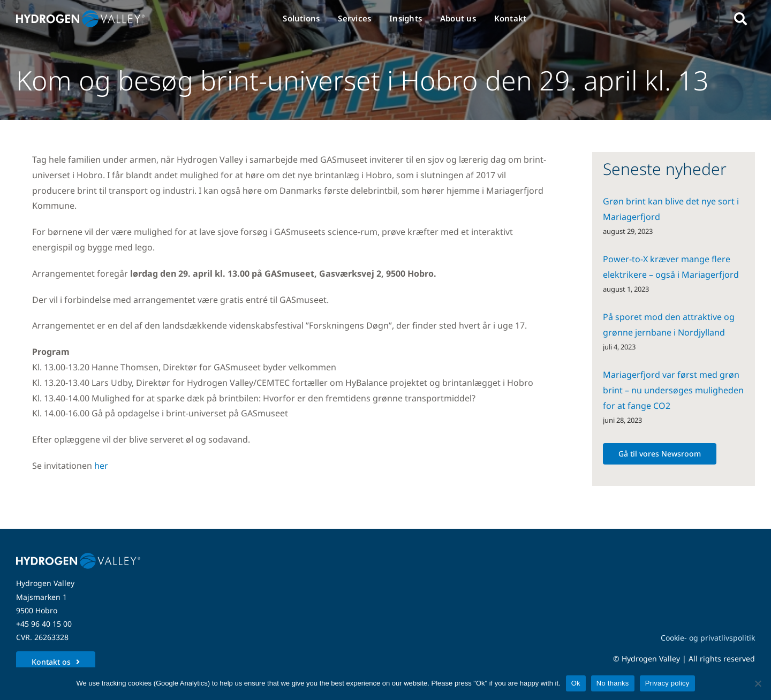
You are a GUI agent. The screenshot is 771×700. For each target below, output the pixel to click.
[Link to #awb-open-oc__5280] (740, 19)
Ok (576, 683)
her (101, 466)
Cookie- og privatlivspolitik (708, 638)
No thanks (613, 683)
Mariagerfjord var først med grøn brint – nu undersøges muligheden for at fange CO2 (673, 390)
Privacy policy (667, 683)
